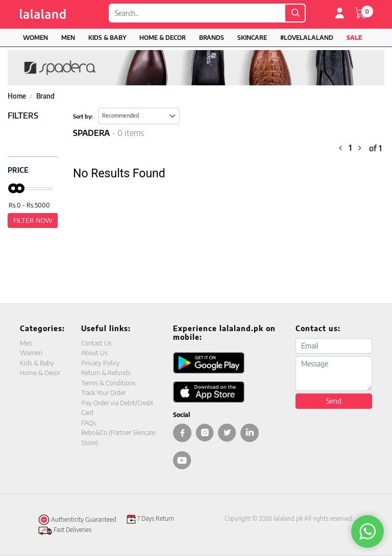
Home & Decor (163, 38)
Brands (212, 38)
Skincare (252, 38)
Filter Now (33, 220)
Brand (45, 96)
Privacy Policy (101, 363)
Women (35, 38)
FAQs (89, 423)
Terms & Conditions (108, 383)
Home (17, 96)
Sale (354, 38)
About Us (94, 353)
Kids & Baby (107, 38)
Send (334, 401)
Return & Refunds (106, 373)
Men (68, 38)
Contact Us (96, 343)
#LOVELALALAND (307, 38)
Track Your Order (103, 392)
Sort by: (83, 116)
